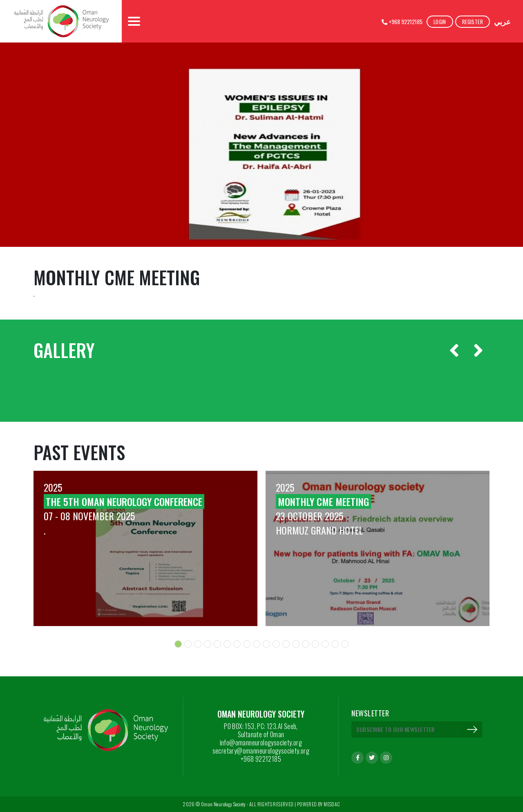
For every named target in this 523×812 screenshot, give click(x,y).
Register (473, 22)
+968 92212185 (402, 21)
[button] (178, 644)
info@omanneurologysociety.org (261, 743)
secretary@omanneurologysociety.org (261, 751)
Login (440, 22)
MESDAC (332, 804)
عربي (502, 21)
